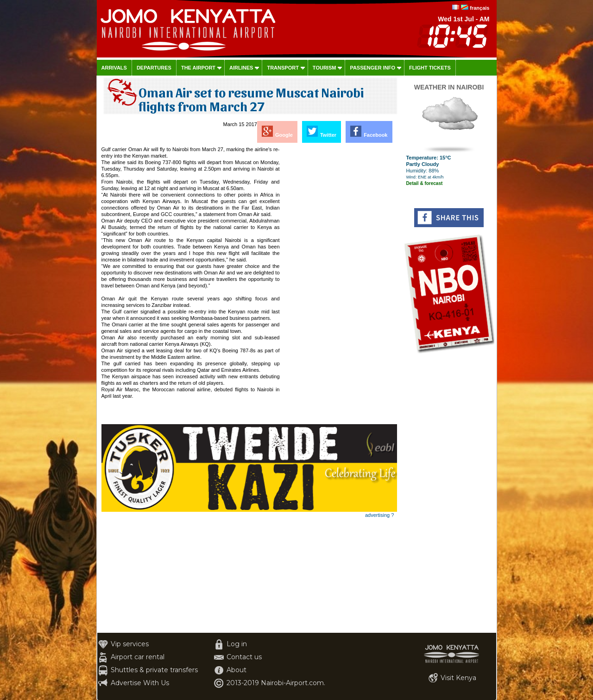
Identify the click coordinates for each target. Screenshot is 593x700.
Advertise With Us (140, 683)
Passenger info (372, 68)
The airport (198, 68)
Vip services (130, 644)
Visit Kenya (458, 678)
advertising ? (379, 515)
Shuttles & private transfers (154, 670)
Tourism (325, 68)
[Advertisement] (339, 285)
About (237, 670)
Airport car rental (138, 657)
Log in (237, 644)
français (479, 8)
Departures (154, 68)
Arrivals (114, 68)
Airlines (241, 68)
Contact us (244, 657)
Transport (283, 68)
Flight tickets (430, 68)
